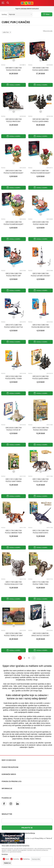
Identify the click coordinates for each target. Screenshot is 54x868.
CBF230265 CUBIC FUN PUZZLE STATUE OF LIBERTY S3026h (14, 430)
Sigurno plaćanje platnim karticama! (27, 9)
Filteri (46, 14)
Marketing (26, 859)
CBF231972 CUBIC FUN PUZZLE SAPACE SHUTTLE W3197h (14, 327)
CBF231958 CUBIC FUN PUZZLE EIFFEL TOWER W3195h (14, 379)
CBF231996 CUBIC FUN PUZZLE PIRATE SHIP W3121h (14, 276)
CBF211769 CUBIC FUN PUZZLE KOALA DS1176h (14, 583)
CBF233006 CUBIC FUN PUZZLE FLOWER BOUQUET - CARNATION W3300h (14, 224)
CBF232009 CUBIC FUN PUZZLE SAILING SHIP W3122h (40, 224)
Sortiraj (4, 14)
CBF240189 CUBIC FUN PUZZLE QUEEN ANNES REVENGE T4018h (41, 121)
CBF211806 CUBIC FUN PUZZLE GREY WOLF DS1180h (40, 481)
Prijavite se (27, 828)
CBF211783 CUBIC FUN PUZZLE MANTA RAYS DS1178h (40, 533)
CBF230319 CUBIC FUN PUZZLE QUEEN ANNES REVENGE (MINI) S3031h (40, 379)
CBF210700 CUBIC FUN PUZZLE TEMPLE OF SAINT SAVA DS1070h (14, 636)
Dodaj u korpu (13, 85)
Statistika (16, 859)
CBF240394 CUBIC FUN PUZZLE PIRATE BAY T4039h (14, 121)
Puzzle (3, 65)
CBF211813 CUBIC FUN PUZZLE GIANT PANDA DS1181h (14, 481)
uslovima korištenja (28, 833)
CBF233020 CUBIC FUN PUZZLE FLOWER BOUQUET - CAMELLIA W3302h (14, 173)
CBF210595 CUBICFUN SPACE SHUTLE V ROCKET (41, 634)
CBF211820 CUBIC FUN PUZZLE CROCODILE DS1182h (40, 430)
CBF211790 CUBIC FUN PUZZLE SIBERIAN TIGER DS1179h (13, 533)
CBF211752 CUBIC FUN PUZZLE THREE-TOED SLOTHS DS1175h (40, 584)
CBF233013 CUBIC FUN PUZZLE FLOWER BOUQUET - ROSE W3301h (40, 173)
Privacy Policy (39, 838)
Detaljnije (5, 854)
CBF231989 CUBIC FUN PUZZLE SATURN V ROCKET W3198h (41, 276)
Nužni (7, 859)
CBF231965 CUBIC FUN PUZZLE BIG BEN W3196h (41, 326)
